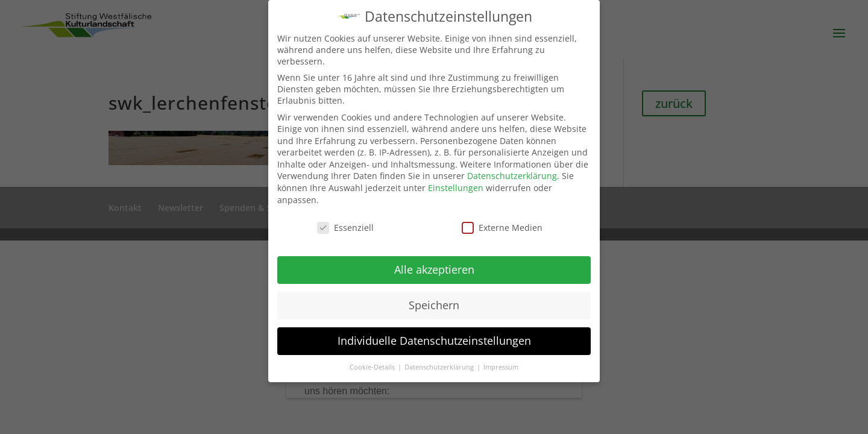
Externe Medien (502, 228)
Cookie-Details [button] (373, 367)
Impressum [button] (501, 367)
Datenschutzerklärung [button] (440, 367)
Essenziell (345, 228)
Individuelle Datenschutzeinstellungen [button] (434, 341)
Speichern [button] (434, 305)
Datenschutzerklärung (512, 176)
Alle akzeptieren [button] (434, 269)
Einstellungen (456, 188)
